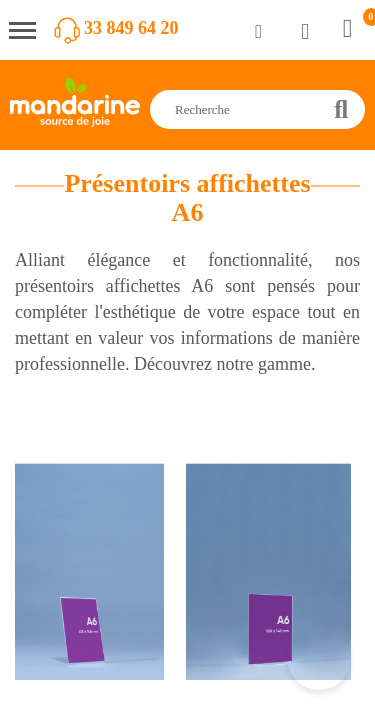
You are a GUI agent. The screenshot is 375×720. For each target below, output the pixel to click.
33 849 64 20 (131, 28)
